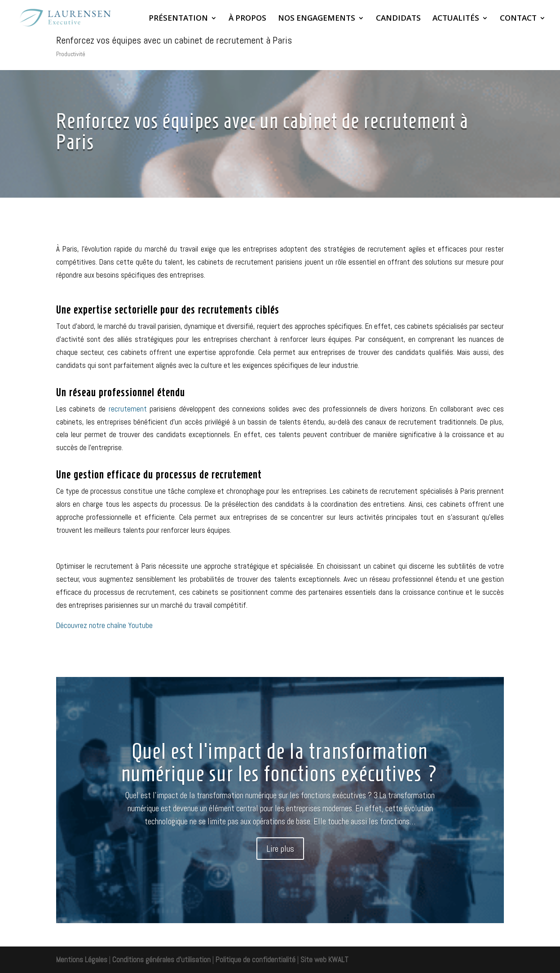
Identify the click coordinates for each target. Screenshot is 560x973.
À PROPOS (247, 19)
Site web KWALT (324, 960)
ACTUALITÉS (456, 19)
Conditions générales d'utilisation (161, 960)
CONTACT (518, 19)
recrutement (128, 409)
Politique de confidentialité (256, 960)
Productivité (71, 54)
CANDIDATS (398, 19)
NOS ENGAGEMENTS (317, 19)
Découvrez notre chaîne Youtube (104, 625)
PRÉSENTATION (178, 19)
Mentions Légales (82, 960)
